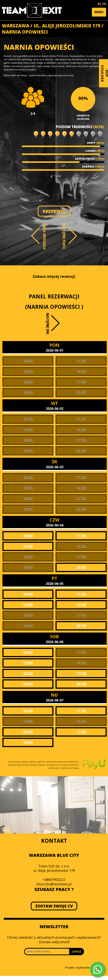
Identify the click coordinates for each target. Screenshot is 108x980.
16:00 (28, 382)
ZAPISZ (77, 952)
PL (99, 4)
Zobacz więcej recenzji (54, 276)
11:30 (81, 361)
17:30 (81, 382)
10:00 (28, 361)
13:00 (28, 371)
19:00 (28, 393)
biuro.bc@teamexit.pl (54, 884)
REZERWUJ (54, 211)
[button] (99, 12)
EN (104, 4)
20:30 (81, 393)
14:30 (81, 371)
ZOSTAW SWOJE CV (54, 906)
